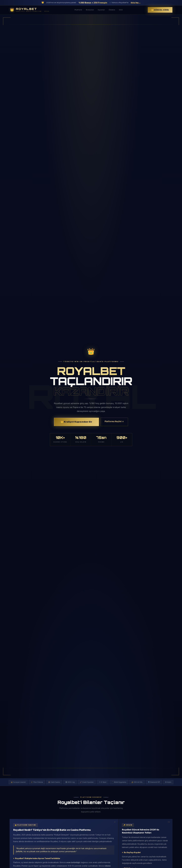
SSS (121, 10)
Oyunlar (101, 10)
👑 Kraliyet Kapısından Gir (76, 422)
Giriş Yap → (136, 3)
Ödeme (112, 10)
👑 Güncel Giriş (160, 10)
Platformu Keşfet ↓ (114, 421)
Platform (78, 10)
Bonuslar (90, 10)
